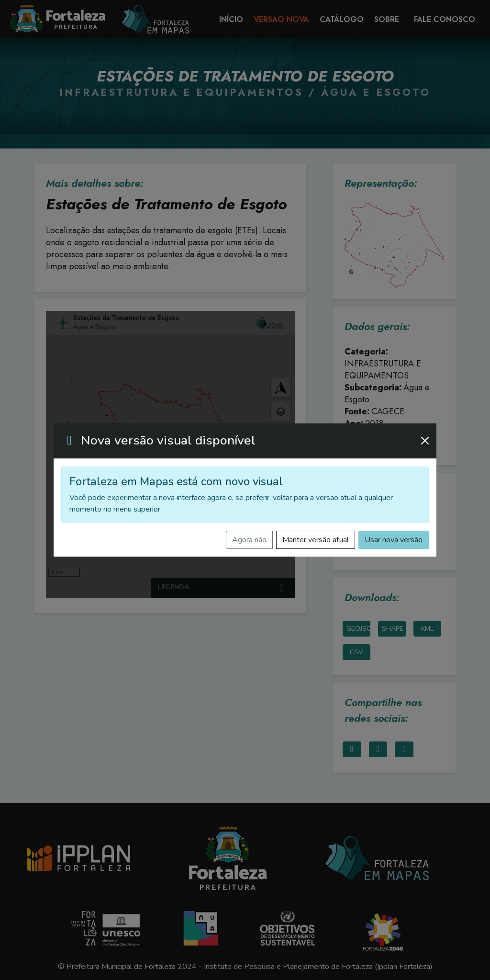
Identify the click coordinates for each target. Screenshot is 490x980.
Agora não (249, 540)
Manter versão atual (316, 540)
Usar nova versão (394, 540)
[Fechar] (425, 441)
